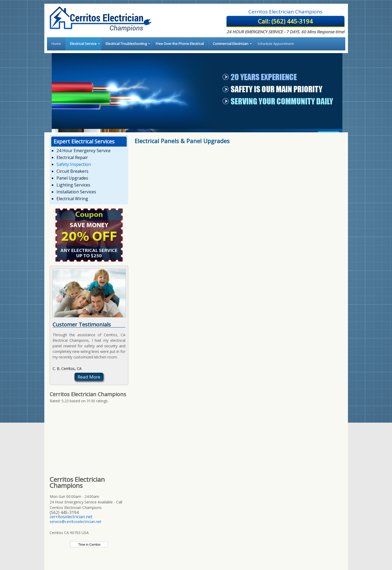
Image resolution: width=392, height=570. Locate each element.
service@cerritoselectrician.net (75, 522)
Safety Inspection (74, 164)
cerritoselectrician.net (71, 517)
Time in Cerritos (89, 545)
